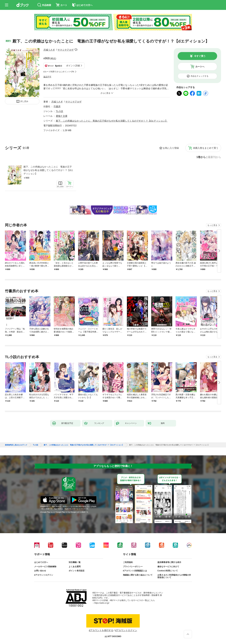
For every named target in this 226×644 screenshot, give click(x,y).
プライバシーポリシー (133, 567)
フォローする (76, 50)
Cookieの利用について (168, 571)
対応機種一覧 (75, 562)
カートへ (200, 67)
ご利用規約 (128, 562)
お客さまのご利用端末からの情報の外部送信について (174, 576)
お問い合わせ (40, 571)
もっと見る (212, 225)
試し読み (24, 101)
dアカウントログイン (44, 575)
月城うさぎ (49, 50)
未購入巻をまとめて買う (206, 148)
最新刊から (214, 157)
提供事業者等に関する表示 (169, 562)
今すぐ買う (200, 56)
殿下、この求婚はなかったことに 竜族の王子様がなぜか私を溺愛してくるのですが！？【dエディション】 (48, 170)
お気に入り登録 (171, 148)
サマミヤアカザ (66, 50)
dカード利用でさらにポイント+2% (59, 72)
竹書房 (57, 106)
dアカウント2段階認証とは (135, 571)
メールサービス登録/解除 (45, 567)
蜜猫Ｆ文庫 (62, 116)
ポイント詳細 (73, 66)
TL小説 (59, 111)
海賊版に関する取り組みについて (138, 575)
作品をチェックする (200, 76)
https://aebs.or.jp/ (102, 603)
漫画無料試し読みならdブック (16, 445)
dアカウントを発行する (101, 630)
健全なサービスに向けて (168, 567)
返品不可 (47, 77)
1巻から (201, 157)
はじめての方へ (41, 562)
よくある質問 (75, 567)
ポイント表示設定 (77, 571)
